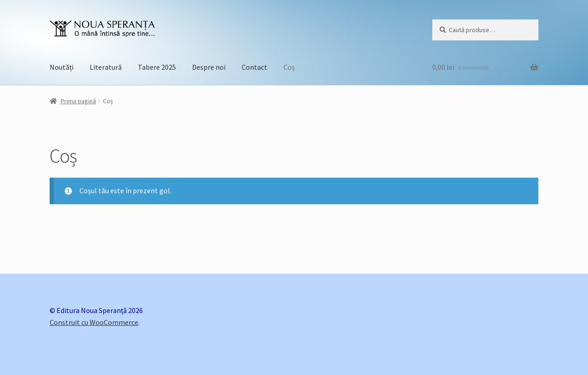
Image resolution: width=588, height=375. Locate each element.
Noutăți (62, 67)
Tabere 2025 (157, 67)
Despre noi (209, 67)
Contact (254, 67)
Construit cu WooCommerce (94, 322)
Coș (289, 67)
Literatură (106, 67)
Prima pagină (78, 101)
